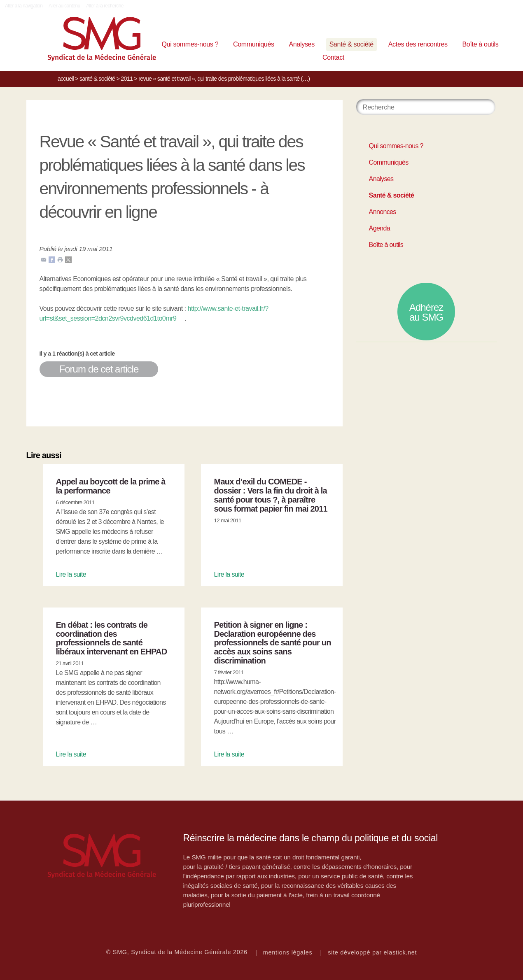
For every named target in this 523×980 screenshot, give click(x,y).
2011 (127, 79)
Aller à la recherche (105, 6)
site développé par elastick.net (372, 952)
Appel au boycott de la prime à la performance (111, 486)
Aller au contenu (64, 6)
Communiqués (254, 44)
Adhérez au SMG (426, 312)
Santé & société (351, 44)
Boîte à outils (480, 44)
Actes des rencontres (418, 44)
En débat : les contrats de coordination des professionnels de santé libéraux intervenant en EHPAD (112, 638)
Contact (333, 57)
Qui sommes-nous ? (190, 44)
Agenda (379, 228)
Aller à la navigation (24, 6)
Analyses (301, 44)
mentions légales (288, 952)
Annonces (383, 212)
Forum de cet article (99, 369)
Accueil (66, 79)
